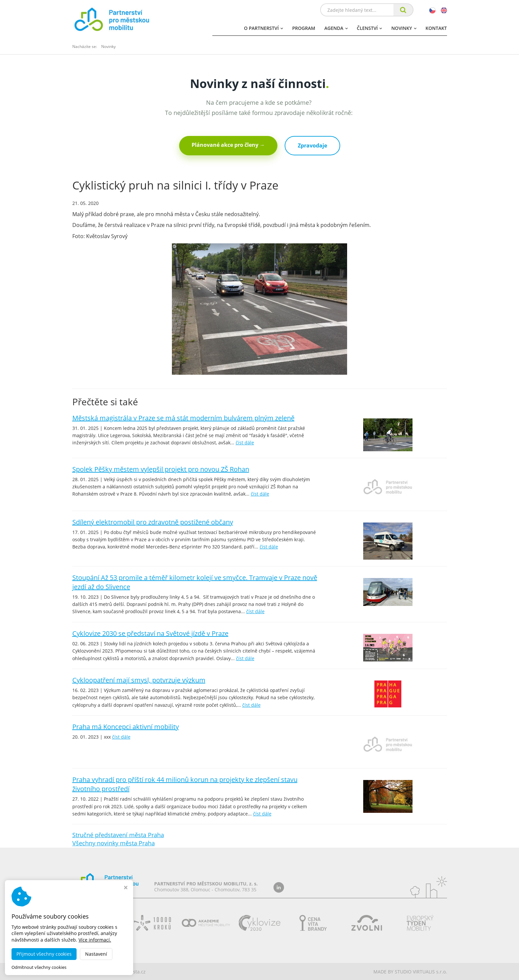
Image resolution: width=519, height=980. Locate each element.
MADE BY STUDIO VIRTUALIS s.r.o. (410, 972)
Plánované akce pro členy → (228, 145)
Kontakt (436, 28)
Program (304, 28)
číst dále (245, 443)
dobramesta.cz (129, 972)
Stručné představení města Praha (118, 835)
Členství (370, 28)
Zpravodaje (312, 145)
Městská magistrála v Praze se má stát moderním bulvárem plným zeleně (183, 418)
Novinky (404, 28)
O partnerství (263, 28)
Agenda (336, 28)
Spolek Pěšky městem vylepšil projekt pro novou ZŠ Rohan (161, 469)
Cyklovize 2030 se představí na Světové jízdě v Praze (150, 633)
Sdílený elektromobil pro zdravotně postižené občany (153, 522)
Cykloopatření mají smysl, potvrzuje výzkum (139, 680)
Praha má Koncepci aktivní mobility (126, 727)
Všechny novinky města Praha (114, 843)
